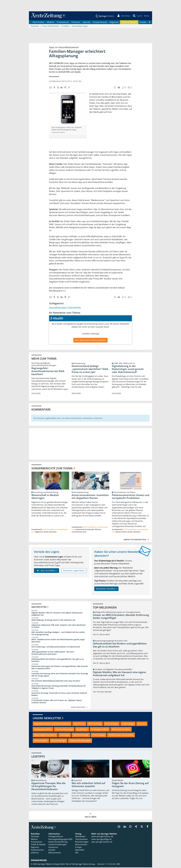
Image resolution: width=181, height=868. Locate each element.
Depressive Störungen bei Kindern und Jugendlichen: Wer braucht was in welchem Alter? (60, 668)
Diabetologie (128, 724)
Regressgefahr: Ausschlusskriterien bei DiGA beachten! (48, 372)
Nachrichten (39, 23)
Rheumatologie (59, 741)
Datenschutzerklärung (58, 842)
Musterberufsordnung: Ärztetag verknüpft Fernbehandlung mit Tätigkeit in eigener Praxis (59, 687)
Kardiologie (82, 730)
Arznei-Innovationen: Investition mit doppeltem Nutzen (90, 497)
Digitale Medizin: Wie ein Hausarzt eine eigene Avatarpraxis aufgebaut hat (57, 614)
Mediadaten (80, 837)
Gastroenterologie (64, 730)
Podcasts (76, 23)
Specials (87, 23)
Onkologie (65, 736)
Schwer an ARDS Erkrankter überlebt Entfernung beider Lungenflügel (121, 617)
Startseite (35, 837)
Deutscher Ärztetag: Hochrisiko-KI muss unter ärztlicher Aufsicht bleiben (59, 695)
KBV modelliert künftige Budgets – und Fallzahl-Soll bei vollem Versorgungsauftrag (58, 634)
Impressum (53, 848)
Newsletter (80, 850)
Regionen (114, 23)
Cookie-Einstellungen (57, 845)
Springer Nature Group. (85, 865)
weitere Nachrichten (80, 708)
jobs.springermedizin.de (102, 842)
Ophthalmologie (81, 736)
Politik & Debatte (129, 23)
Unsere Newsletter (47, 719)
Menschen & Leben (121, 730)
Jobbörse (35, 853)
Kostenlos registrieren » (75, 571)
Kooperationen (100, 23)
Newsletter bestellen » (106, 589)
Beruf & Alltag (95, 724)
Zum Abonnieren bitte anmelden (90, 341)
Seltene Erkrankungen (80, 741)
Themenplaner (81, 840)
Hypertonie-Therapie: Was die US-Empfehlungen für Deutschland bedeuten (48, 787)
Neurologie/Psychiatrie (45, 736)
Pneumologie (99, 736)
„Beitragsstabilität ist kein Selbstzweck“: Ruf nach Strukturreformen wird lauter (53, 653)
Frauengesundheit (43, 730)
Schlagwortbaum (56, 837)
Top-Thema (79, 724)
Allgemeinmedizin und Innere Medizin (52, 724)
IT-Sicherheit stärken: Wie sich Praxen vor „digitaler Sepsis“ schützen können (57, 702)
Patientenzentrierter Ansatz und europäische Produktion (131, 497)
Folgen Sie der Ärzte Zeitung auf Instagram (130, 785)
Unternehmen (74, 308)
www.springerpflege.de (101, 840)
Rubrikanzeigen (82, 842)
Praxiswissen (63, 23)
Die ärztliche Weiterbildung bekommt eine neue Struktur (56, 681)
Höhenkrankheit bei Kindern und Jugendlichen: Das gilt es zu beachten (58, 661)
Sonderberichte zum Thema (52, 469)
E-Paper (78, 848)
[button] (146, 16)
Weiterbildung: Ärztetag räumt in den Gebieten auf (53, 620)
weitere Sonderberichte (137, 540)
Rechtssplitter (41, 741)
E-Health (142, 724)
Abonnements (81, 845)
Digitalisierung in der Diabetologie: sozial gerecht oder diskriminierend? (128, 370)
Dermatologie (112, 724)
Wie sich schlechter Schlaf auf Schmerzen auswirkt (88, 785)
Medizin (51, 23)
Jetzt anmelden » (46, 571)
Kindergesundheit (100, 730)
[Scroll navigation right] (149, 23)
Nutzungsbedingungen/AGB (60, 840)
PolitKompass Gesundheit (121, 736)
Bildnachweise (55, 853)
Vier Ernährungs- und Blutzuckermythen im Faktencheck (56, 647)
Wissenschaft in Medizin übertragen (45, 497)
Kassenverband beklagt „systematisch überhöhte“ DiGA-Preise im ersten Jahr (90, 370)
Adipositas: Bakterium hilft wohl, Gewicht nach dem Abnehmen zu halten (59, 627)
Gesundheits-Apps (58, 308)
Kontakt (52, 850)
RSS (77, 853)
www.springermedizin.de (102, 837)
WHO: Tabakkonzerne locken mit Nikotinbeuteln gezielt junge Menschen (58, 641)
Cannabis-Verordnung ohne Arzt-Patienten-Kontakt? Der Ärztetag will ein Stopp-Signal (60, 675)
